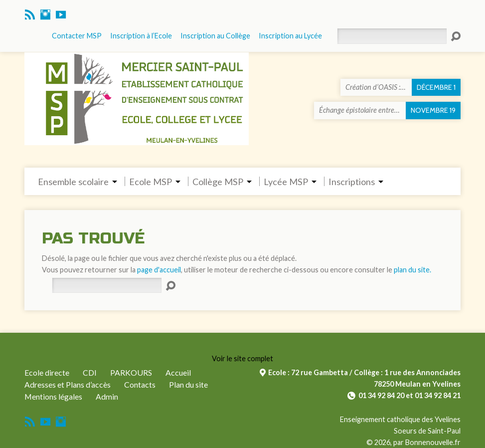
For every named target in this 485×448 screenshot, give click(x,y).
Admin (107, 396)
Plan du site (188, 384)
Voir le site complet (242, 358)
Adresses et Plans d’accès (68, 384)
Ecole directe (47, 372)
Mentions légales (53, 396)
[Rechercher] (107, 286)
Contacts (140, 384)
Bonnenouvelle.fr (433, 442)
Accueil (178, 372)
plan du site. (412, 270)
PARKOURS (131, 372)
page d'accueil (159, 270)
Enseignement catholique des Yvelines (400, 419)
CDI (90, 372)
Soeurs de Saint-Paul (427, 431)
